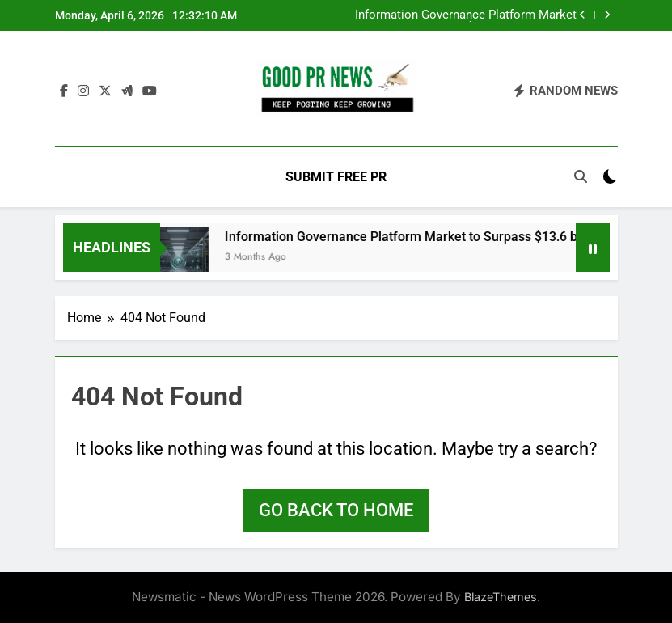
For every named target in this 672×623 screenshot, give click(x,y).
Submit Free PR (336, 177)
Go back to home (336, 510)
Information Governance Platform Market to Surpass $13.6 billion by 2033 (466, 15)
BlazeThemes (501, 597)
